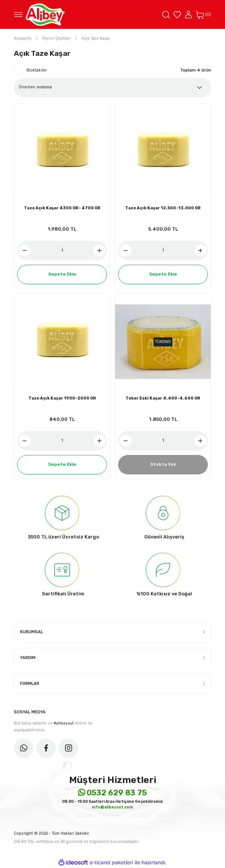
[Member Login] (188, 15)
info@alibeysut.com (112, 807)
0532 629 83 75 (112, 793)
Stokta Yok (163, 464)
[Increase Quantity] (99, 251)
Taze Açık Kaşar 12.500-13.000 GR (163, 208)
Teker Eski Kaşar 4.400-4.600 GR (163, 398)
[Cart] (203, 15)
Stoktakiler (36, 70)
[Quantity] (62, 250)
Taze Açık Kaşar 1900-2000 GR (62, 398)
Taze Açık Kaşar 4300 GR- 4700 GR (62, 208)
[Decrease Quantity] (25, 251)
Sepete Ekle (62, 274)
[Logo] (45, 14)
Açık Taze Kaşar (96, 38)
